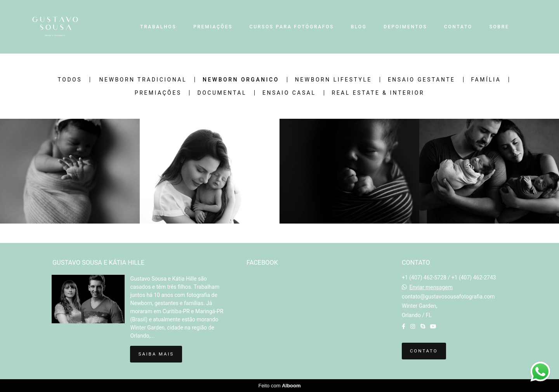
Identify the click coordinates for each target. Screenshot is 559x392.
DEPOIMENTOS (405, 27)
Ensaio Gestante (422, 80)
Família (486, 80)
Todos (70, 80)
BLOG (359, 27)
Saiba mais (156, 354)
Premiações (158, 93)
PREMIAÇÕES (213, 27)
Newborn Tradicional (143, 80)
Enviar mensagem (431, 287)
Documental (222, 93)
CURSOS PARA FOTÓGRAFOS (292, 27)
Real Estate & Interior (378, 93)
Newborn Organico (241, 80)
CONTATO (458, 27)
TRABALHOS (158, 27)
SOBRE (499, 27)
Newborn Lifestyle (333, 80)
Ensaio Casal (289, 93)
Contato (424, 351)
